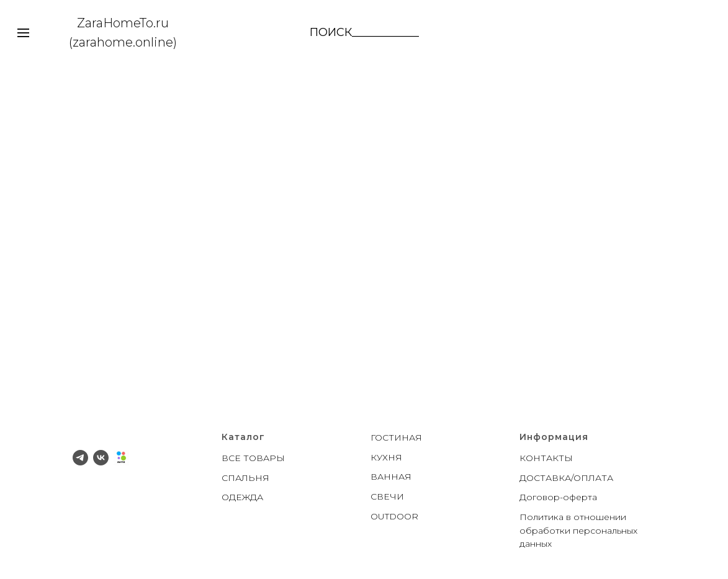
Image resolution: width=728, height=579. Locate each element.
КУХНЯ (386, 457)
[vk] (101, 458)
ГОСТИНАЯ (396, 438)
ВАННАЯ (391, 477)
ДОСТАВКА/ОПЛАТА (566, 478)
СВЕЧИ (387, 496)
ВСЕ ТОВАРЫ (253, 458)
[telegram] (80, 458)
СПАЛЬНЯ (245, 478)
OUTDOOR (394, 516)
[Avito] (121, 458)
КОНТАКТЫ (546, 458)
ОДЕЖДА (242, 497)
